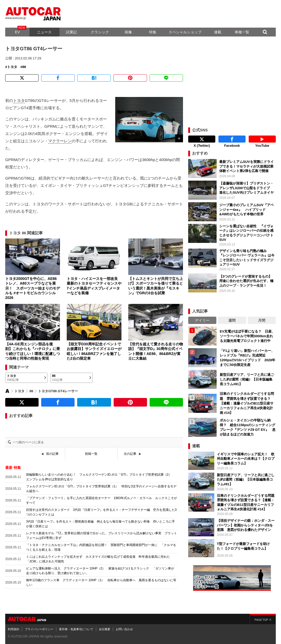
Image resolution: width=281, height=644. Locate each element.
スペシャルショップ (185, 32)
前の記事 (52, 454)
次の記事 (130, 454)
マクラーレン (60, 141)
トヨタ (12, 67)
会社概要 (105, 629)
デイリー (202, 320)
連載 (218, 32)
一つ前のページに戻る (28, 442)
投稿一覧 (91, 454)
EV (17, 32)
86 (24, 67)
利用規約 (14, 629)
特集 (153, 32)
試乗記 (71, 32)
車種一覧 (242, 32)
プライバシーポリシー (39, 629)
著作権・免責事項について (76, 629)
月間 (262, 320)
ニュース (44, 32)
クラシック (100, 32)
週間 (232, 320)
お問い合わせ (124, 629)
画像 (128, 32)
